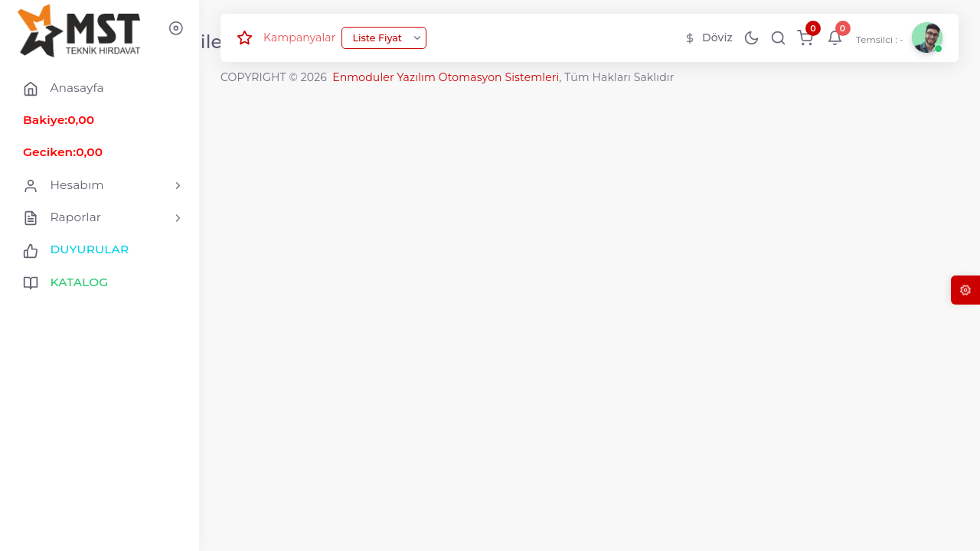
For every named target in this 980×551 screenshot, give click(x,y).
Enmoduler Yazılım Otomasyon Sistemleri (446, 77)
